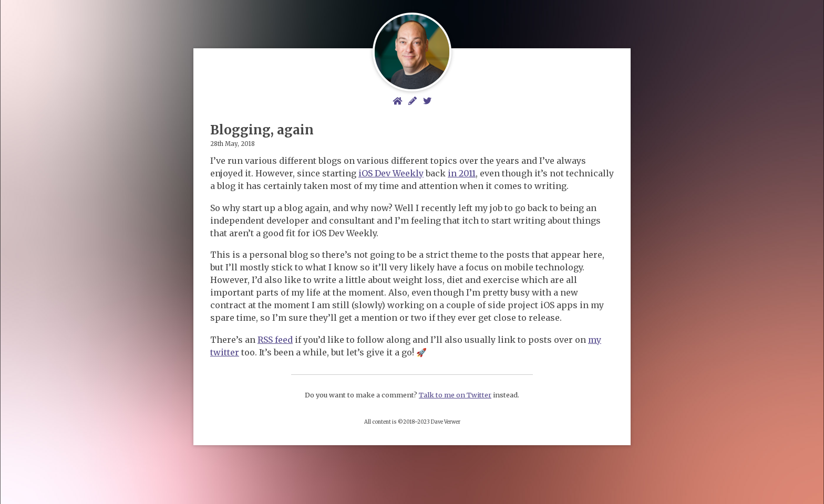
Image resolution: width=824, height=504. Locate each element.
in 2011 (462, 173)
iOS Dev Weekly (391, 173)
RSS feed (275, 340)
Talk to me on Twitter (455, 395)
